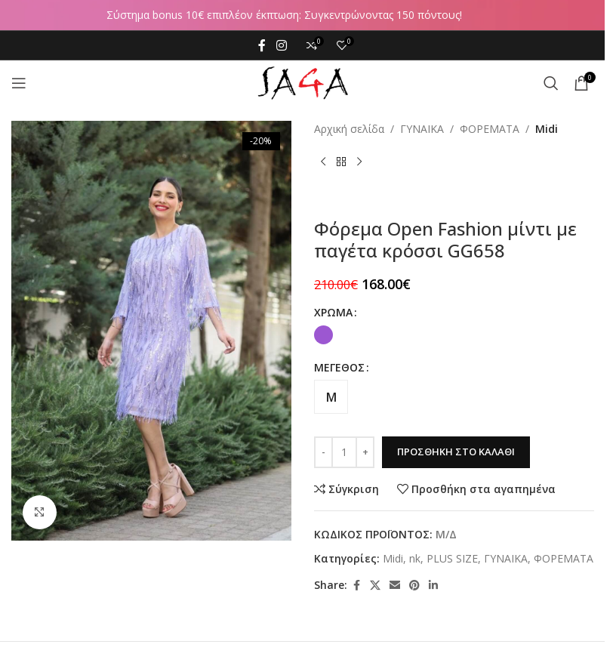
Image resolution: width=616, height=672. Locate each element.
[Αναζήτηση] (551, 83)
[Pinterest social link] (414, 586)
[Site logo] (303, 82)
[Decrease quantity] (323, 452)
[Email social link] (395, 586)
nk (415, 558)
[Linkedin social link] (433, 586)
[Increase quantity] (365, 452)
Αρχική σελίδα (349, 129)
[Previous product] (323, 162)
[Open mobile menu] (19, 83)
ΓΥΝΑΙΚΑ (422, 129)
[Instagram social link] (281, 45)
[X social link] (375, 586)
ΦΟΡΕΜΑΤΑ (490, 129)
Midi (547, 129)
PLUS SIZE (452, 558)
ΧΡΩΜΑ (333, 312)
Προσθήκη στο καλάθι (456, 452)
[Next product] (359, 162)
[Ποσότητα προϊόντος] (344, 452)
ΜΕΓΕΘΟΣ (339, 367)
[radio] (323, 335)
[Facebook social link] (262, 45)
